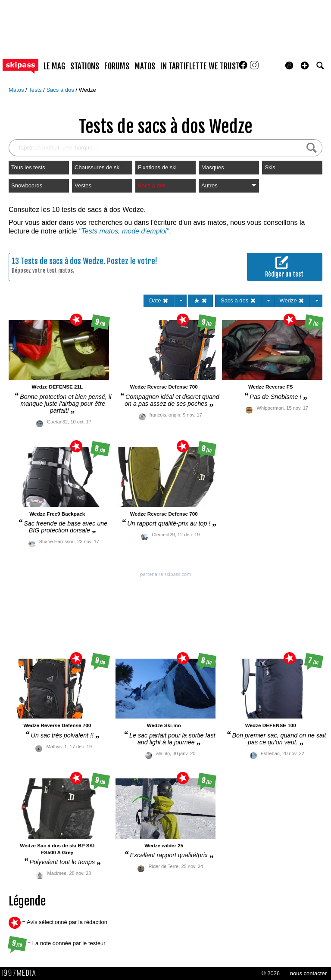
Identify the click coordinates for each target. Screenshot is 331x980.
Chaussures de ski (98, 167)
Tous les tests (28, 167)
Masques (213, 167)
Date (159, 300)
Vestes (83, 185)
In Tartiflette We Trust (200, 66)
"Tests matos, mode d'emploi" (124, 231)
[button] (305, 65)
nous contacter (308, 973)
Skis (270, 167)
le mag (54, 66)
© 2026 (271, 973)
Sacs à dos (61, 90)
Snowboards (27, 185)
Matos (17, 90)
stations (85, 66)
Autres (229, 185)
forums (117, 66)
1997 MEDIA (21, 973)
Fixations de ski (157, 167)
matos (145, 66)
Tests (36, 90)
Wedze (87, 90)
